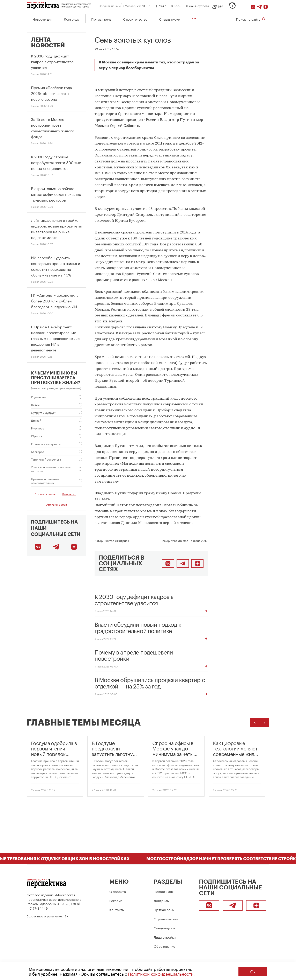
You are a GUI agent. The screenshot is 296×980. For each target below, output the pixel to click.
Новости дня (42, 19)
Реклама (116, 900)
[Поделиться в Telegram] (183, 564)
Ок (253, 971)
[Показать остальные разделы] (194, 19)
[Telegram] (260, 6)
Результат (69, 494)
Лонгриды (72, 19)
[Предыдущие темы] (255, 723)
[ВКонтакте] (253, 6)
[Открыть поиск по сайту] (251, 19)
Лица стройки (165, 937)
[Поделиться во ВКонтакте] (168, 564)
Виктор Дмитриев (117, 541)
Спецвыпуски (170, 19)
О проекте (118, 891)
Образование (164, 946)
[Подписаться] (266, 6)
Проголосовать (45, 494)
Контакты (117, 909)
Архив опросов (57, 504)
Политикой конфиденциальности (161, 973)
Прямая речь (101, 19)
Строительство (135, 19)
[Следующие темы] (265, 723)
